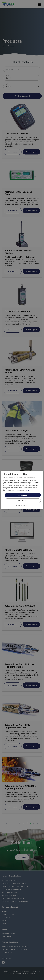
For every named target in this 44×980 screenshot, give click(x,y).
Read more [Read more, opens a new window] (28, 490)
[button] (22, 506)
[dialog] (22, 490)
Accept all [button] (23, 495)
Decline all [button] (23, 501)
